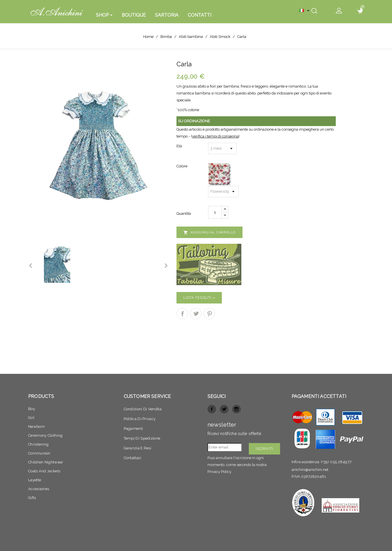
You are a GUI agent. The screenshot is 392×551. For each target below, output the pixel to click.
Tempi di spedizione (142, 438)
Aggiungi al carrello (209, 233)
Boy (32, 409)
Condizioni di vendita (143, 409)
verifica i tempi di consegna (215, 136)
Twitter (224, 409)
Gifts (32, 498)
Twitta (196, 314)
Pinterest (209, 314)
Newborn (36, 427)
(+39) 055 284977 (336, 462)
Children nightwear (46, 462)
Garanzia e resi (138, 448)
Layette (35, 480)
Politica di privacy (140, 419)
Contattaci (133, 458)
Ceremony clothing (45, 435)
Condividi (182, 314)
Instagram (236, 409)
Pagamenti (133, 429)
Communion (39, 453)
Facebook (212, 409)
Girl (31, 418)
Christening (38, 444)
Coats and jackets (44, 471)
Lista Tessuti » (199, 298)
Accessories (39, 489)
